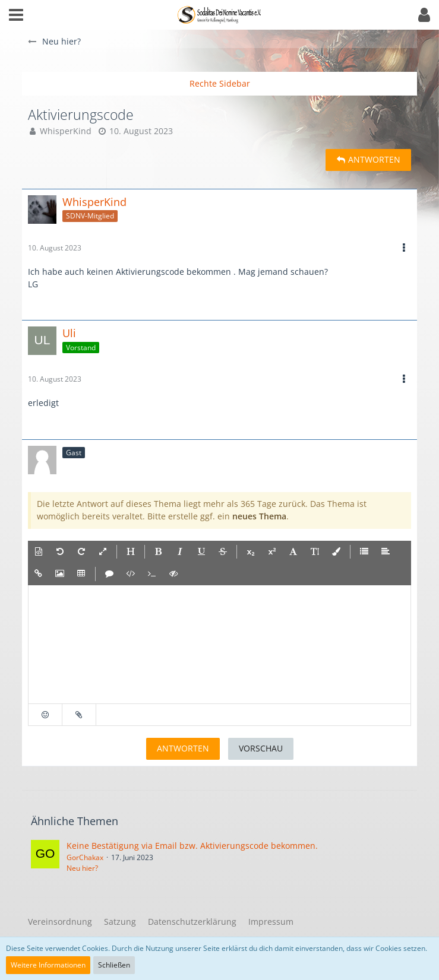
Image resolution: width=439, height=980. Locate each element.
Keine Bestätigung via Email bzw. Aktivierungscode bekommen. (192, 846)
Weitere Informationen (48, 965)
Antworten (183, 748)
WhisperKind (66, 131)
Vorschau (261, 748)
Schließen (114, 965)
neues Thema (259, 516)
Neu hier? (82, 868)
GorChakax (85, 857)
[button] (16, 15)
